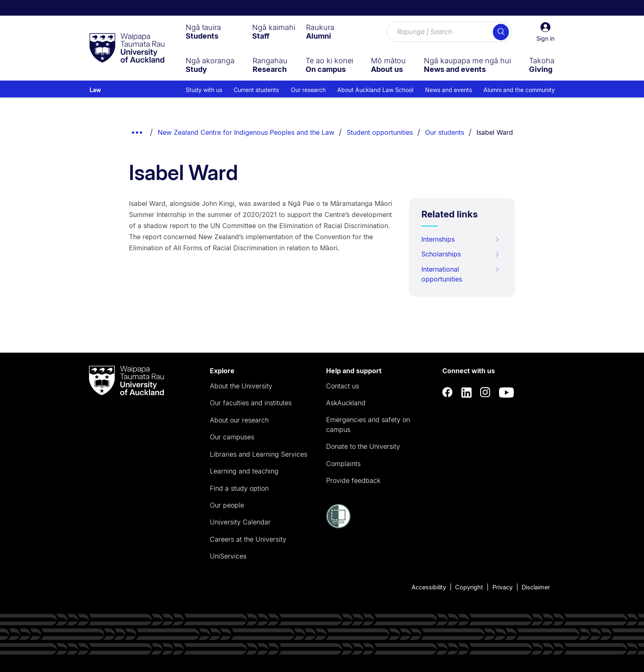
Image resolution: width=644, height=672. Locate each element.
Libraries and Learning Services (259, 454)
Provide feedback (353, 480)
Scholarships (461, 254)
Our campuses (232, 437)
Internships (461, 239)
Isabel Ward (495, 132)
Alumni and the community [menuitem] (519, 90)
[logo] (127, 48)
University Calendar (240, 522)
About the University (241, 386)
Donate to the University (363, 446)
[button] (545, 32)
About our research (239, 420)
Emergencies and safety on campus (368, 425)
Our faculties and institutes (251, 403)
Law (95, 90)
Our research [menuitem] (308, 90)
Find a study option (239, 488)
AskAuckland (346, 403)
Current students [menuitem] (256, 90)
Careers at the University (248, 539)
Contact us (343, 386)
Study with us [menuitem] (204, 90)
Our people (227, 505)
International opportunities (461, 274)
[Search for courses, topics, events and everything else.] (449, 32)
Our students (445, 132)
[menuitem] (203, 32)
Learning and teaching (244, 471)
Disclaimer (536, 587)
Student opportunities (380, 132)
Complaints (343, 464)
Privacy (503, 587)
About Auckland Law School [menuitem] (375, 90)
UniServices (228, 556)
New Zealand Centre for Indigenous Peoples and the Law (246, 132)
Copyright (469, 587)
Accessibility (429, 587)
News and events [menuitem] (448, 90)
